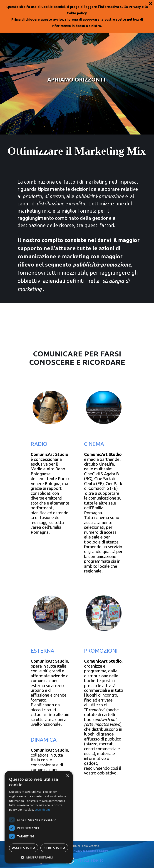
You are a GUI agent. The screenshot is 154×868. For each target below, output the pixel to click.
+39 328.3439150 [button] (90, 860)
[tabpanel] (77, 236)
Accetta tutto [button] (24, 848)
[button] (39, 857)
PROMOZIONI (101, 651)
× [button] (68, 776)
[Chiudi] (151, 4)
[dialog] (39, 817)
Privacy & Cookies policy (90, 851)
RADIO (39, 444)
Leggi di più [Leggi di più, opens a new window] (42, 810)
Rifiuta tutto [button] (54, 848)
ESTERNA (42, 651)
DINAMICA (44, 740)
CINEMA (94, 444)
